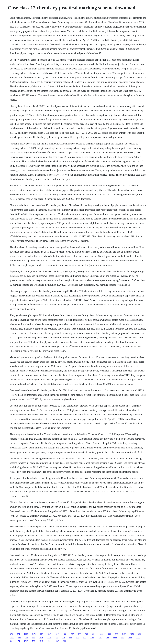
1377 (115, 638)
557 (123, 638)
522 (85, 638)
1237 (12, 638)
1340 (26, 641)
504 (78, 638)
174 (18, 641)
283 (42, 634)
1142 (26, 634)
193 (80, 634)
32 (57, 638)
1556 (49, 638)
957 (26, 638)
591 (11, 641)
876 (11, 634)
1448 (130, 638)
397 (72, 634)
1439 (41, 638)
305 (101, 634)
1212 (41, 641)
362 (87, 634)
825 (140, 634)
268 (116, 634)
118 (63, 638)
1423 (124, 634)
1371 (138, 638)
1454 (34, 634)
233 (64, 641)
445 (34, 638)
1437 (57, 641)
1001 (65, 634)
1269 (92, 638)
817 (57, 634)
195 (107, 638)
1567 (49, 634)
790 (34, 641)
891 (94, 634)
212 (70, 638)
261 (100, 638)
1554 (109, 634)
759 (49, 641)
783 (19, 638)
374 (18, 634)
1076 (132, 634)
